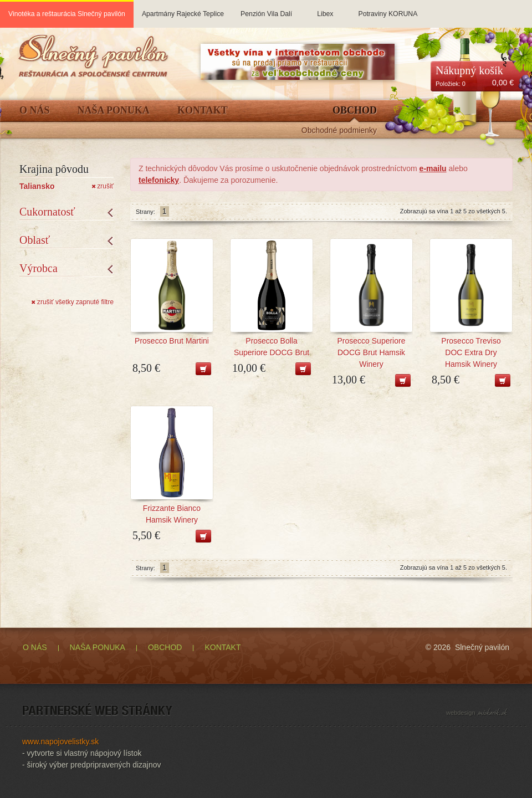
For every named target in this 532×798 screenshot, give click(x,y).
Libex (325, 9)
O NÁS (35, 647)
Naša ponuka (114, 111)
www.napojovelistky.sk (60, 741)
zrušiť (103, 186)
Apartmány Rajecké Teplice (183, 9)
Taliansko (37, 186)
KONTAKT (222, 647)
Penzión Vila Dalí (266, 9)
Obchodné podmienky (339, 131)
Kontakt (203, 111)
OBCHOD (165, 647)
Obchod (355, 111)
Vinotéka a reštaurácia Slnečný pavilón (67, 14)
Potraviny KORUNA (388, 9)
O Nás (35, 111)
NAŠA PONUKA (98, 647)
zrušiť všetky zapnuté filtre (72, 302)
